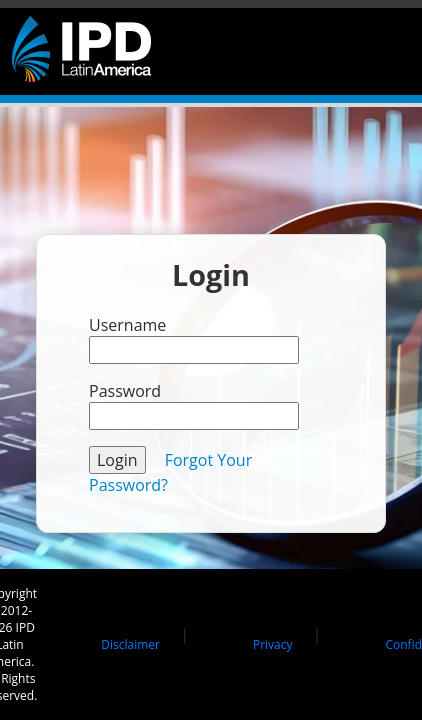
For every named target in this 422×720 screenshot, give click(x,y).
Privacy (273, 644)
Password (125, 391)
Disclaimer (130, 644)
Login (117, 460)
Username (127, 325)
